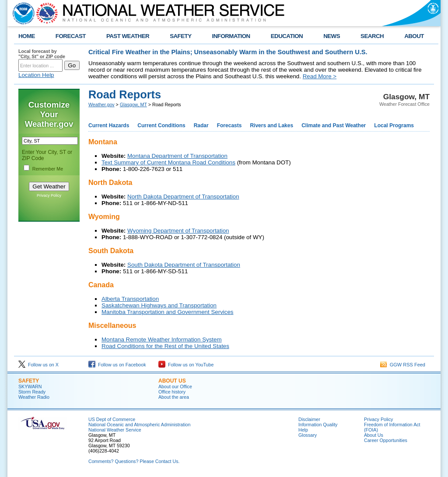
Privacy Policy (49, 195)
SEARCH (372, 36)
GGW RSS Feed (403, 365)
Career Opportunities (386, 440)
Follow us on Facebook (117, 365)
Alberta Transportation (130, 299)
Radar (201, 125)
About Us (374, 435)
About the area (174, 397)
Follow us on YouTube (186, 365)
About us (172, 381)
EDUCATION (287, 36)
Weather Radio (34, 397)
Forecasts (229, 125)
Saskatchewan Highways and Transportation (159, 305)
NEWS (332, 36)
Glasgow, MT (133, 104)
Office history (172, 392)
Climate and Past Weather (334, 125)
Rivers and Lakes (271, 125)
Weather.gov (101, 104)
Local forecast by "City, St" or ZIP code (42, 54)
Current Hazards (109, 125)
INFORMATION (231, 36)
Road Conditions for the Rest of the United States (165, 346)
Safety (29, 381)
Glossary (308, 435)
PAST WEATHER (128, 36)
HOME (27, 36)
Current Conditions (161, 125)
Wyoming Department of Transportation (178, 231)
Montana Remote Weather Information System (162, 339)
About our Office (175, 386)
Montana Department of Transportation (177, 156)
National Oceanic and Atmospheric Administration (139, 425)
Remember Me (48, 169)
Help (303, 430)
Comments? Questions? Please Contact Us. (134, 461)
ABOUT (414, 36)
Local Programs (394, 125)
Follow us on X (38, 365)
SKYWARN (30, 386)
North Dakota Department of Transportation (183, 197)
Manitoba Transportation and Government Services (168, 312)
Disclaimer (309, 419)
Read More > (320, 76)
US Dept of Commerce (112, 419)
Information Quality (318, 425)
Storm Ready (32, 392)
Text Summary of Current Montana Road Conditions (168, 162)
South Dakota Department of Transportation (184, 265)
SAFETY (180, 36)
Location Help (36, 75)
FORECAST (71, 36)
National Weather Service (115, 430)
